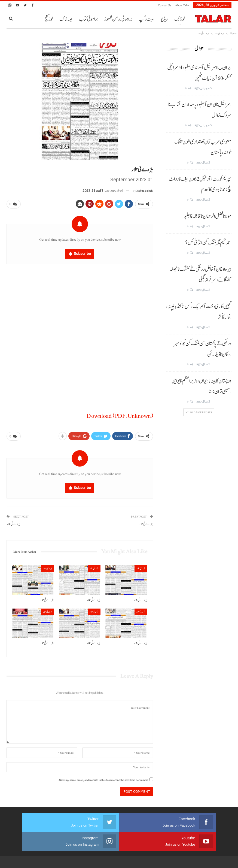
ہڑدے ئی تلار (146, 522)
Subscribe (82, 252)
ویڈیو (164, 19)
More (67, 19)
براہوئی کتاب (88, 19)
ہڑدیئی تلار (141, 566)
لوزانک (179, 19)
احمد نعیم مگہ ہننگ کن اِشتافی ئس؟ (208, 243)
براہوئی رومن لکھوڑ (118, 19)
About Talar (182, 5)
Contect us (164, 5)
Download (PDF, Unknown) (120, 415)
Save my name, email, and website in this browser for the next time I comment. (103, 778)
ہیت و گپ (146, 19)
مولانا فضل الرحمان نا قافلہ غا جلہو (208, 216)
